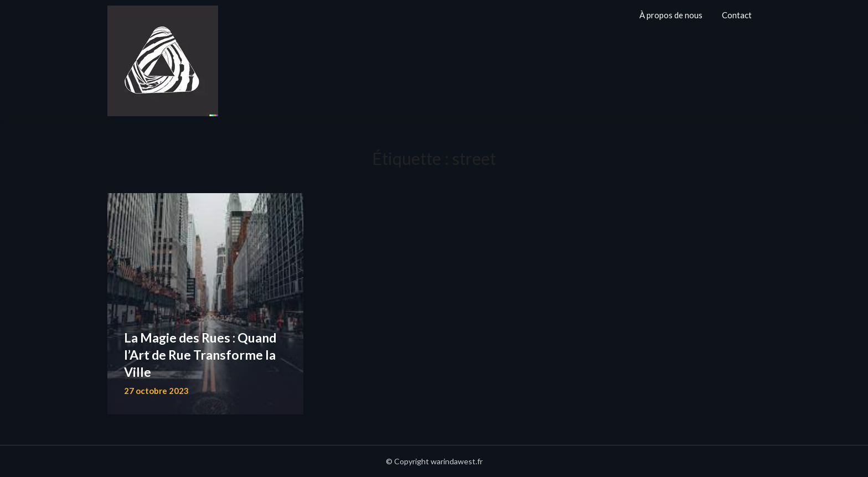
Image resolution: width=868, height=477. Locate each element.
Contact (737, 15)
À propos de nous (671, 15)
